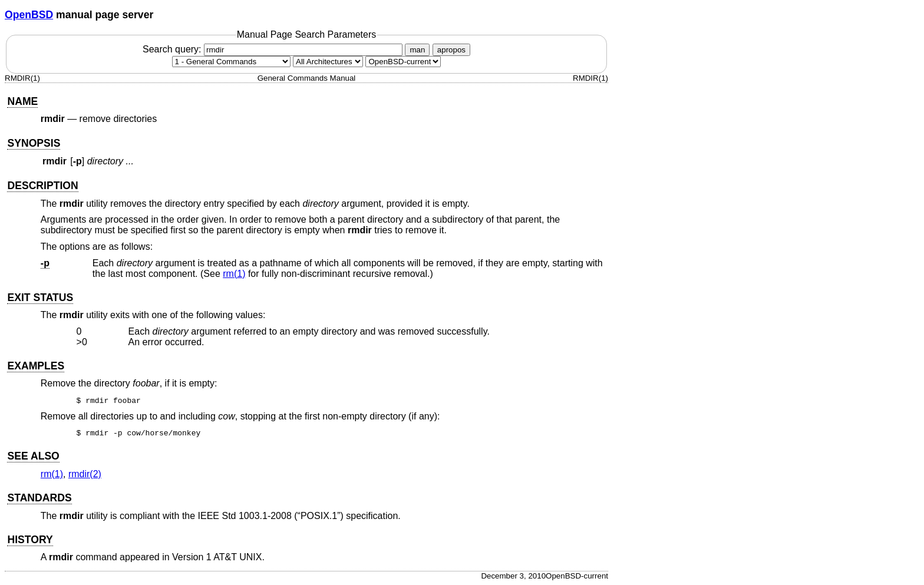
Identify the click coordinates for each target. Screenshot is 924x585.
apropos (451, 50)
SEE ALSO (33, 456)
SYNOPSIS (34, 143)
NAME (22, 101)
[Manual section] (231, 62)
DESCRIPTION (42, 186)
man (417, 50)
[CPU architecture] (328, 62)
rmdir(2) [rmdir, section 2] (85, 474)
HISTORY (30, 540)
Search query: (274, 49)
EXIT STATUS (40, 298)
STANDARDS (39, 498)
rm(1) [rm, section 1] (234, 274)
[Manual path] (403, 62)
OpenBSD (29, 15)
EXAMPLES (36, 366)
